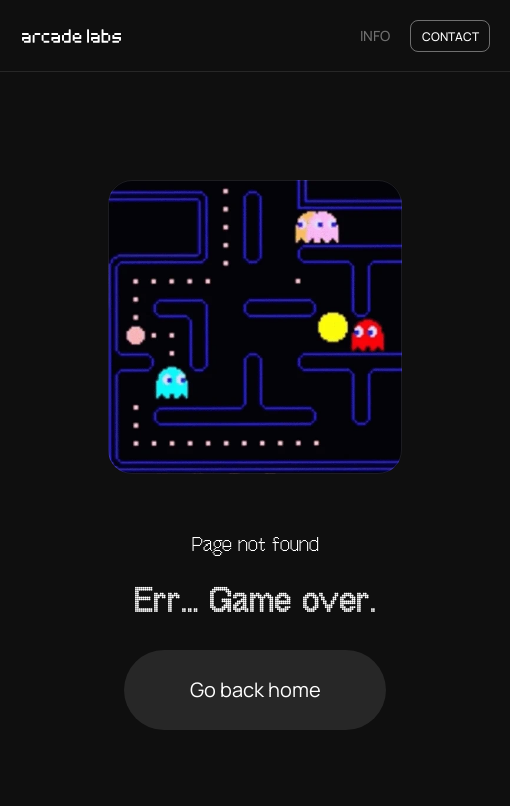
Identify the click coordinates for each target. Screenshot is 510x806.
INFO (375, 35)
